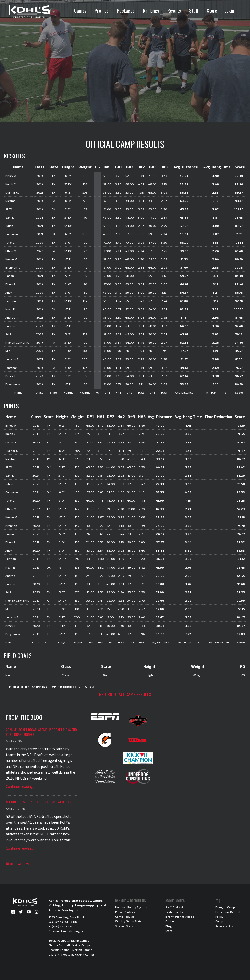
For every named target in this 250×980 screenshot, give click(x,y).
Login (229, 11)
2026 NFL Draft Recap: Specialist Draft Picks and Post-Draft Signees (41, 732)
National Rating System (131, 907)
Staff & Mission (176, 907)
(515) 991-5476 (62, 926)
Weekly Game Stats (129, 921)
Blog (169, 926)
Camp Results (125, 917)
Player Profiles (125, 912)
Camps (80, 11)
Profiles (102, 11)
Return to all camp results (125, 694)
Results (174, 11)
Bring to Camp (225, 907)
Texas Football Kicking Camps (69, 940)
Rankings (151, 11)
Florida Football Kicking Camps (70, 945)
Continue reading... (21, 786)
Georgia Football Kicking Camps (70, 950)
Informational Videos (180, 917)
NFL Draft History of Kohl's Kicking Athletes (38, 802)
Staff (194, 11)
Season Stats (124, 926)
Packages (126, 11)
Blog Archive (18, 864)
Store (212, 11)
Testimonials (174, 912)
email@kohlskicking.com (70, 931)
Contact (170, 921)
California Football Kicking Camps (72, 954)
